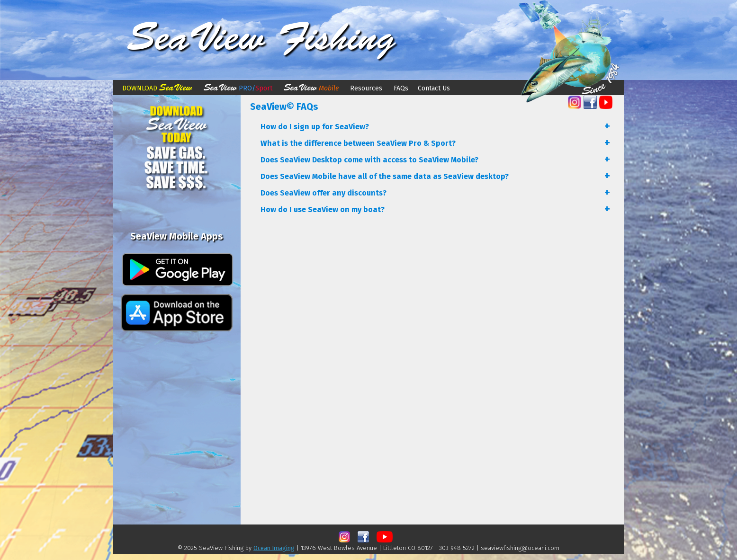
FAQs (400, 88)
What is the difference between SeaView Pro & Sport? (358, 143)
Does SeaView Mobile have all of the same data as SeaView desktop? (385, 176)
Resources (366, 88)
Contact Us (434, 88)
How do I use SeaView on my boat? (323, 209)
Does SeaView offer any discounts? (324, 193)
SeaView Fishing (261, 37)
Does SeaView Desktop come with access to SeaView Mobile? (369, 160)
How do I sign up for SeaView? (315, 127)
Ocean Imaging (274, 548)
